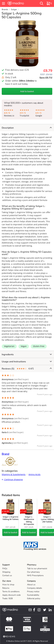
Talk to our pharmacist (37, 569)
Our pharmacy (33, 572)
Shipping (6, 572)
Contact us (7, 575)
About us (31, 585)
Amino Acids (34, 474)
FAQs (5, 569)
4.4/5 (27, 369)
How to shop (8, 585)
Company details (35, 588)
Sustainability (33, 595)
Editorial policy (34, 598)
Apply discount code (11, 595)
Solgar (14, 9)
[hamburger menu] (3, 3)
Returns (6, 588)
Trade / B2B (7, 598)
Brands (5, 9)
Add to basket (27, 91)
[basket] (49, 3)
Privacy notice (33, 592)
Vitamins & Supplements (14, 474)
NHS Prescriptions (35, 575)
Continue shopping (12, 479)
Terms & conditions (11, 592)
